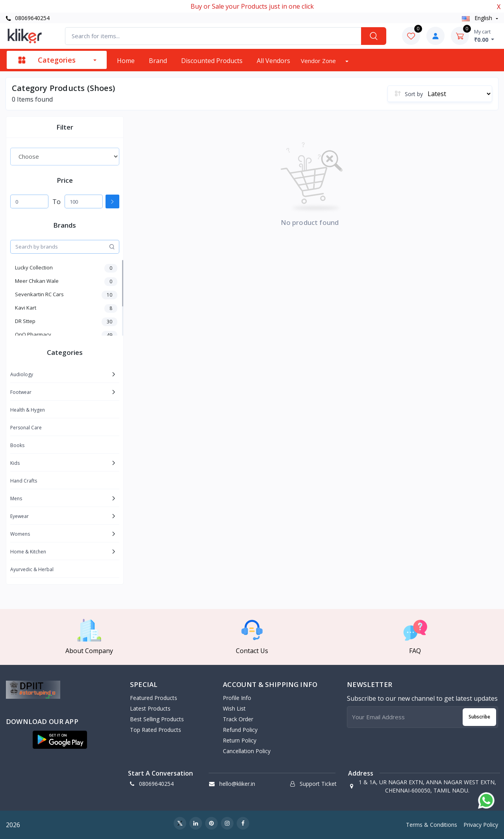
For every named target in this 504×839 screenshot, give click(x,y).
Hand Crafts (24, 481)
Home (126, 61)
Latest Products (150, 708)
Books (17, 445)
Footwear (21, 392)
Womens (20, 534)
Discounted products (212, 61)
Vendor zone (319, 61)
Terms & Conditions (432, 825)
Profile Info (237, 698)
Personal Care (26, 428)
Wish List (234, 708)
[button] (60, 740)
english (478, 18)
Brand (158, 61)
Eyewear (19, 516)
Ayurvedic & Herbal (32, 569)
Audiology (22, 374)
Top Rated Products (156, 730)
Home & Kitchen (28, 552)
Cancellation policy (247, 751)
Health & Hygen (28, 410)
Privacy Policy (481, 825)
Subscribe (479, 717)
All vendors (273, 61)
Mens (16, 498)
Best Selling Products (157, 719)
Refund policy (240, 730)
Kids (15, 463)
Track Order (238, 719)
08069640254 (28, 18)
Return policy (240, 740)
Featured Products (154, 698)
